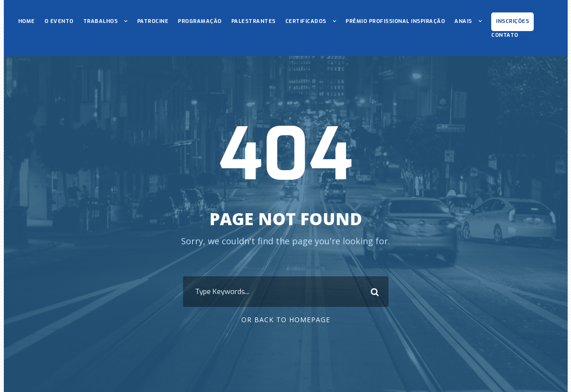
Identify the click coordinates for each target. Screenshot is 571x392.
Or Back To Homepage (286, 320)
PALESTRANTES (253, 21)
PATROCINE (153, 21)
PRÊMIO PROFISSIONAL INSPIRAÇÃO (395, 21)
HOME (27, 21)
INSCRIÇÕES (512, 21)
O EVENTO (59, 21)
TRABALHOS (101, 21)
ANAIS (463, 21)
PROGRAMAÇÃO (200, 21)
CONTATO (505, 35)
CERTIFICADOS (306, 21)
